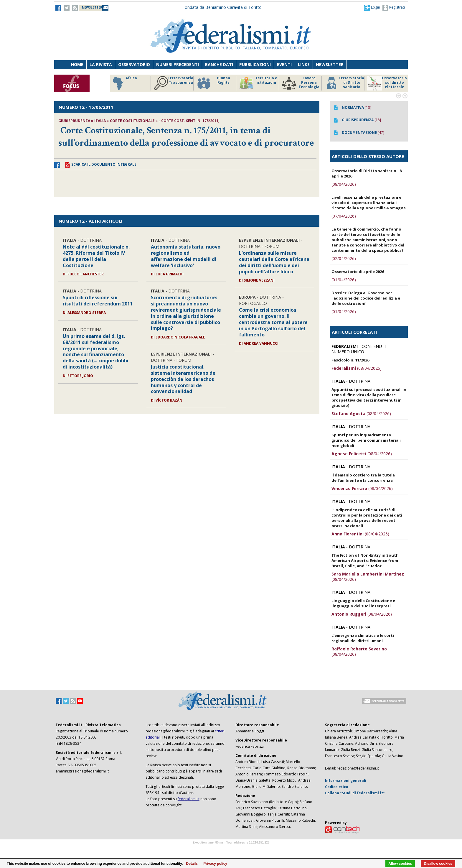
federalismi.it (189, 799)
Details (192, 864)
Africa (194, 83)
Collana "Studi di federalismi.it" (355, 793)
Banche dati (219, 64)
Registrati (394, 8)
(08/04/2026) (344, 184)
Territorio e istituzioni (328, 83)
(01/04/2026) (344, 280)
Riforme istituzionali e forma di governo (158, 85)
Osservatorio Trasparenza (244, 83)
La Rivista (101, 64)
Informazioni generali (346, 781)
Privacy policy (215, 864)
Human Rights (283, 83)
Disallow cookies (438, 864)
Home (77, 64)
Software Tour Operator (231, 849)
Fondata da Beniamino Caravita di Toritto (222, 7)
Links (304, 64)
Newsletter (330, 64)
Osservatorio (134, 64)
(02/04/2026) (344, 258)
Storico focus (115, 83)
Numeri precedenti (178, 64)
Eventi (284, 64)
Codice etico (337, 787)
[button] (372, 7)
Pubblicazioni (255, 64)
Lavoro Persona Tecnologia (371, 83)
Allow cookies (400, 864)
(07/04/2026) (344, 216)
